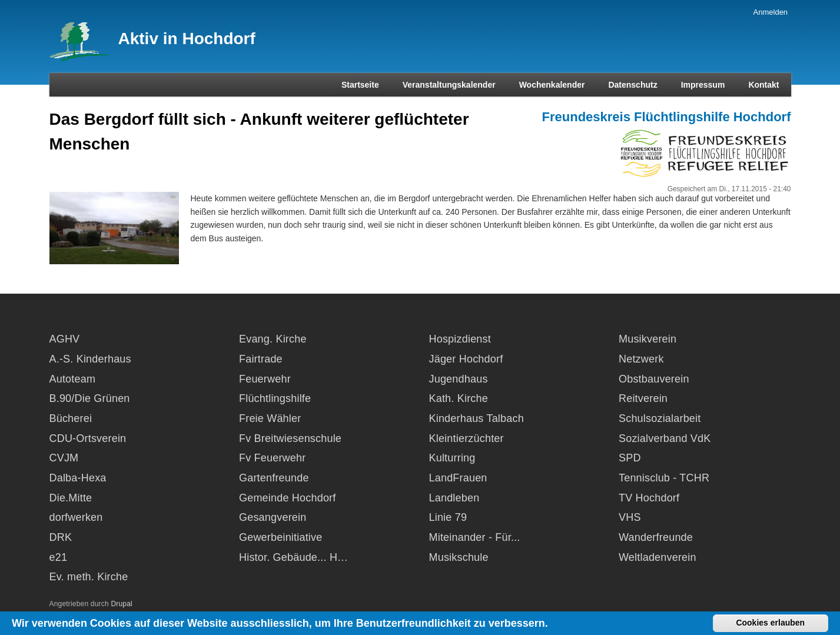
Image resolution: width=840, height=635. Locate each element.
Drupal (122, 604)
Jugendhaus (459, 379)
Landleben (454, 498)
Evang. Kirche (273, 339)
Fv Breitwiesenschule (290, 438)
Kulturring (452, 458)
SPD (630, 458)
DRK (61, 537)
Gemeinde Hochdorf (288, 498)
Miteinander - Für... (475, 537)
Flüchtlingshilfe (275, 398)
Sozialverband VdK (665, 438)
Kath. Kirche (459, 398)
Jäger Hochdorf (466, 359)
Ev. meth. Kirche (89, 577)
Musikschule (459, 557)
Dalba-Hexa (78, 478)
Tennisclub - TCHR (664, 478)
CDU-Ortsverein (88, 438)
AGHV (65, 339)
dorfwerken (76, 517)
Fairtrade (261, 359)
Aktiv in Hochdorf (187, 39)
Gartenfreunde (274, 478)
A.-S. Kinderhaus (90, 359)
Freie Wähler (270, 418)
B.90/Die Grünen (90, 398)
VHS (630, 517)
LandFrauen (458, 478)
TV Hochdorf (649, 498)
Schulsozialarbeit (660, 418)
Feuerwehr (265, 379)
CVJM (64, 458)
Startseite (360, 85)
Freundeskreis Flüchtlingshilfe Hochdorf (667, 117)
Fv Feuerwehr (272, 458)
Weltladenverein (658, 557)
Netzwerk (641, 359)
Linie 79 (448, 517)
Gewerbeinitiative (280, 537)
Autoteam (73, 379)
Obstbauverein (654, 379)
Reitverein (643, 398)
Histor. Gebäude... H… (293, 557)
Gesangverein (273, 517)
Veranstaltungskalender (449, 85)
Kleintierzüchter (467, 438)
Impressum (703, 85)
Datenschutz (633, 85)
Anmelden (771, 12)
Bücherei (71, 418)
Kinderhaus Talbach (477, 418)
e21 (59, 557)
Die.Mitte (71, 498)
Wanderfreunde (656, 537)
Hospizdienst (460, 339)
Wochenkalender (552, 85)
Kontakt (763, 85)
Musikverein (648, 339)
